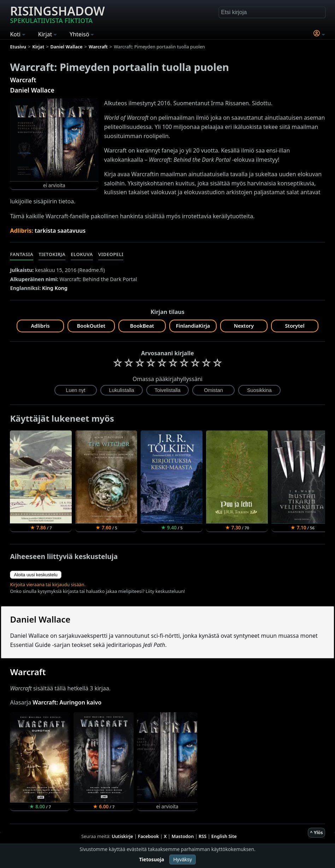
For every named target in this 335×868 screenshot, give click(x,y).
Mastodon (183, 836)
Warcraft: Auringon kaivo (67, 702)
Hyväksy (183, 860)
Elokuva (82, 254)
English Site (224, 836)
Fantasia (22, 254)
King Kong (55, 288)
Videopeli (111, 254)
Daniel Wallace (32, 90)
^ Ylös (316, 832)
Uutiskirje (122, 836)
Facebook (148, 836)
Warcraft (23, 80)
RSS (202, 836)
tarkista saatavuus (60, 231)
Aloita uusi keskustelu (36, 575)
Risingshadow (57, 14)
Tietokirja (52, 254)
